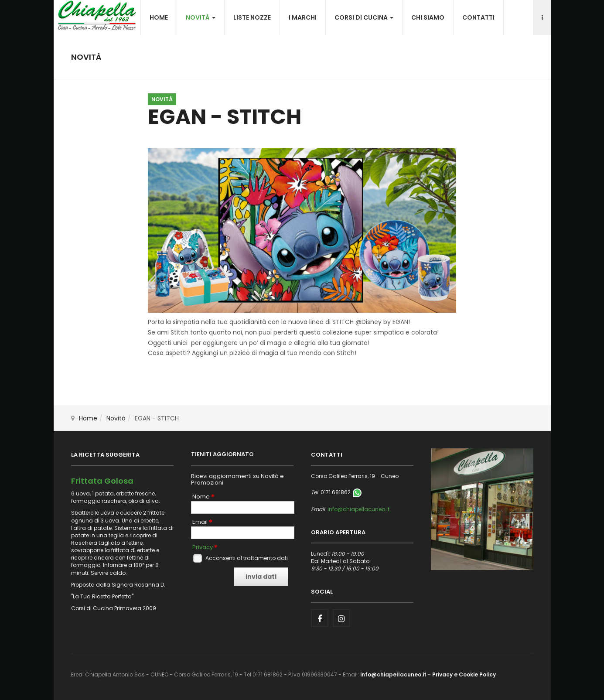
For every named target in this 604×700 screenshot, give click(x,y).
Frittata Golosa (102, 481)
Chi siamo (428, 17)
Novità (201, 17)
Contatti (478, 17)
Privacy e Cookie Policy (464, 674)
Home (159, 17)
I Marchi (303, 17)
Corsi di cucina (364, 17)
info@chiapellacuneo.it (358, 509)
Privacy (203, 547)
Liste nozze (252, 17)
